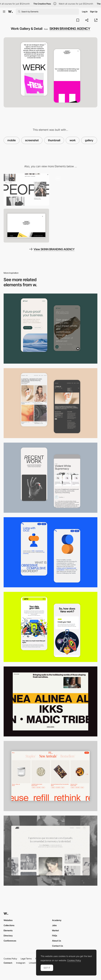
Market (55, 930)
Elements (8, 930)
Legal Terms (26, 959)
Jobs (54, 925)
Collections (9, 925)
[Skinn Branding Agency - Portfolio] (75, 189)
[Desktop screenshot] (50, 851)
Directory (8, 936)
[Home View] (26, 226)
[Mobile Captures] (50, 329)
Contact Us (58, 946)
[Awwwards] (10, 12)
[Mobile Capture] (50, 403)
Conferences (10, 941)
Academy (57, 920)
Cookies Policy (10, 959)
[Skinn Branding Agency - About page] (26, 189)
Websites (8, 920)
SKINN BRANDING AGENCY (70, 29)
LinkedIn (33, 963)
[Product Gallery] (50, 776)
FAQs (55, 936)
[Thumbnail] (50, 702)
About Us (57, 941)
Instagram (21, 963)
